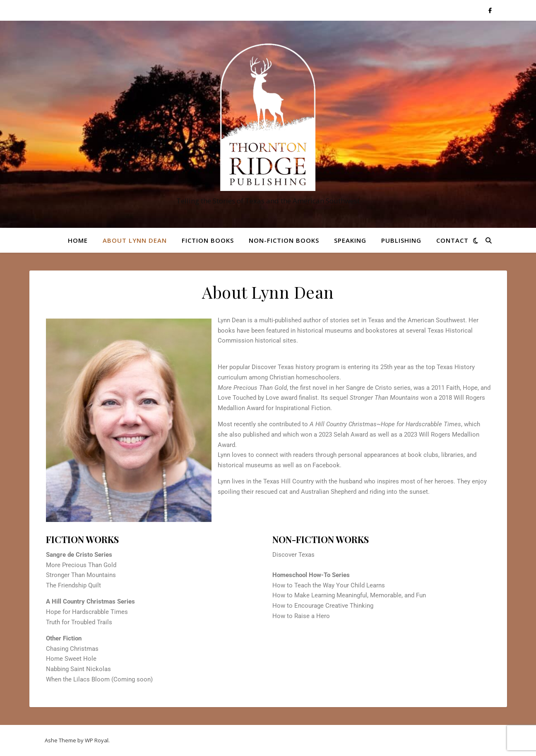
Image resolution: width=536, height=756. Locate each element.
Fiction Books (208, 240)
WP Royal (97, 740)
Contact (452, 240)
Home (78, 240)
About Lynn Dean (135, 240)
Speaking (350, 240)
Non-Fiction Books (284, 240)
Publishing (401, 240)
